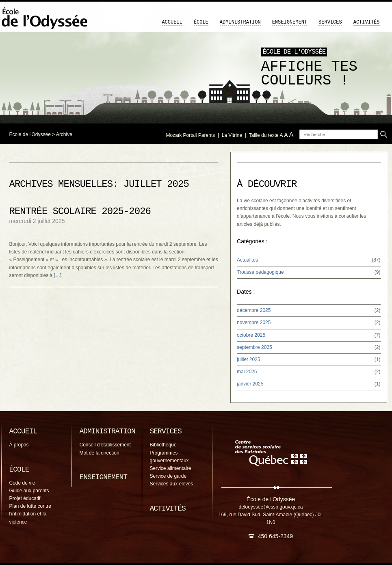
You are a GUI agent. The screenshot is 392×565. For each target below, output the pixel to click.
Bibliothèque (163, 445)
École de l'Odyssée (30, 134)
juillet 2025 (248, 359)
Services (330, 22)
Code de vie (22, 483)
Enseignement (290, 22)
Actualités (247, 260)
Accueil (172, 22)
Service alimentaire (171, 468)
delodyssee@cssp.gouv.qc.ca (271, 507)
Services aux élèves (172, 484)
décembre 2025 (254, 310)
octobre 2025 (251, 335)
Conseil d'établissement (105, 445)
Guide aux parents (29, 491)
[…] (58, 275)
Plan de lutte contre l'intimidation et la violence (30, 514)
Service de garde (168, 476)
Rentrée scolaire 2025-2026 (80, 211)
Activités (367, 22)
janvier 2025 (250, 384)
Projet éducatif (25, 498)
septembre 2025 (254, 347)
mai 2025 (247, 372)
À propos (19, 445)
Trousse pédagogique (260, 272)
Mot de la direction (100, 453)
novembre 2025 (254, 323)
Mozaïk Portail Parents (191, 135)
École (201, 22)
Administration (240, 22)
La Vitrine (232, 135)
